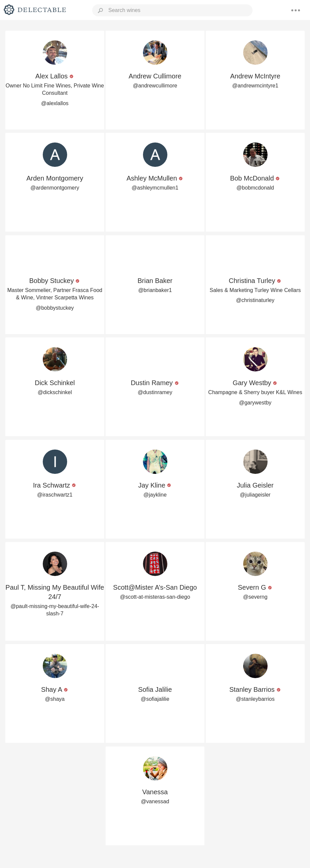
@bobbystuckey (55, 308)
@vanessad (155, 801)
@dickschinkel (55, 392)
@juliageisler (255, 495)
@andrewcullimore (155, 86)
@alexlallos (55, 103)
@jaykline (155, 495)
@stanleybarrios (255, 699)
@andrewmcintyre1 (255, 86)
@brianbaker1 (155, 290)
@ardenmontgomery (55, 188)
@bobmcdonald (255, 188)
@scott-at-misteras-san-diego (155, 597)
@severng (255, 597)
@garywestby (255, 403)
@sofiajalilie (155, 699)
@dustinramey (155, 392)
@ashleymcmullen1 (155, 188)
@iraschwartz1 (55, 495)
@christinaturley (255, 300)
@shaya (55, 699)
